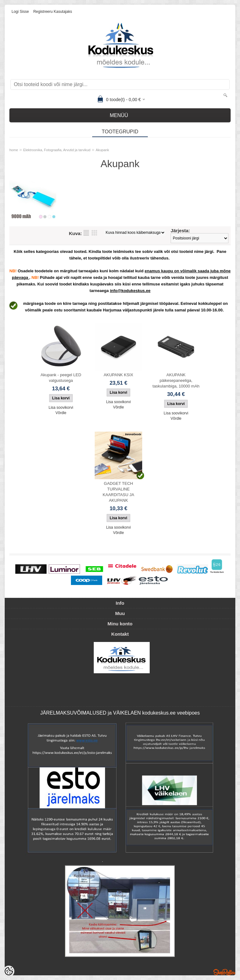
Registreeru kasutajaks (52, 12)
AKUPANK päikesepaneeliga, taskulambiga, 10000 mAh (176, 380)
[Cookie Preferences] (9, 971)
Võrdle (61, 413)
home (14, 150)
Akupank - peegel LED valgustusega (61, 378)
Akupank (102, 150)
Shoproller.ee (224, 972)
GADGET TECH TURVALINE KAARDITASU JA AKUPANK (119, 492)
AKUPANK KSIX (118, 375)
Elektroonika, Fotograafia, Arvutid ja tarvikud (57, 150)
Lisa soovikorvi (61, 408)
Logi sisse (20, 12)
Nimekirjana (86, 233)
